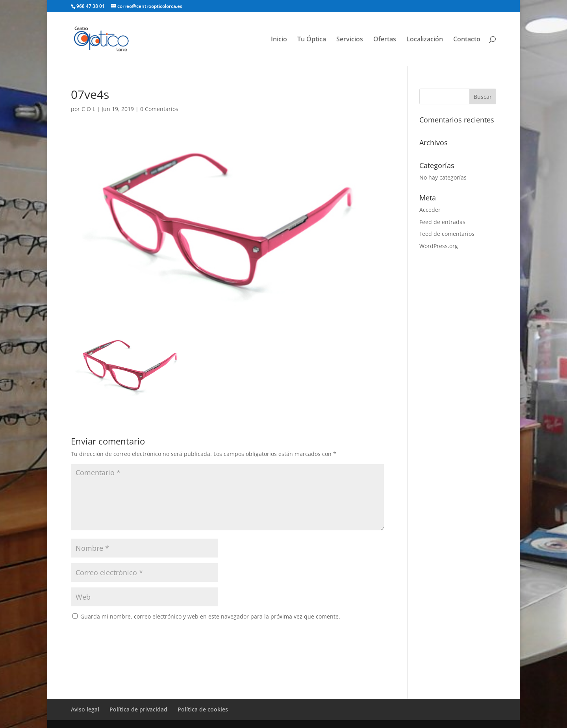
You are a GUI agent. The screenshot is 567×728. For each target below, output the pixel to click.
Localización (425, 40)
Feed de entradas (442, 222)
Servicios (350, 40)
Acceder (430, 210)
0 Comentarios (159, 109)
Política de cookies (203, 709)
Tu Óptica (312, 40)
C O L (88, 109)
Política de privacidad (138, 709)
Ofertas (385, 40)
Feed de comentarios (447, 234)
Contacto (467, 40)
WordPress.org (439, 246)
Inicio (279, 40)
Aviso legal (85, 709)
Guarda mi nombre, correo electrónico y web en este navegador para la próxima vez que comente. (210, 616)
